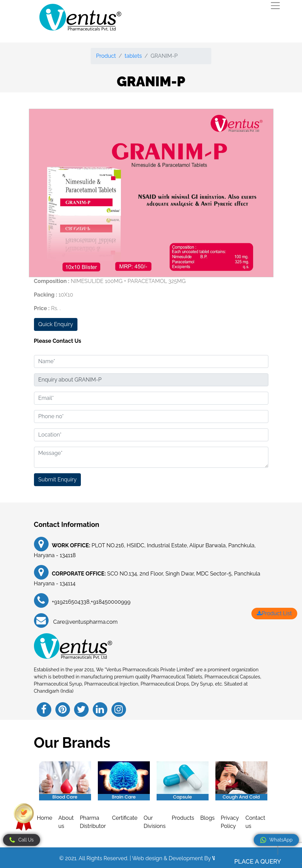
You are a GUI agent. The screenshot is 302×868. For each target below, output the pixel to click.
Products (183, 818)
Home (45, 818)
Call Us (22, 840)
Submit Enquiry (58, 480)
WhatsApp (276, 840)
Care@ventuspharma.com (85, 622)
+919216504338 (71, 602)
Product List (274, 613)
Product (106, 56)
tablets (133, 56)
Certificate (125, 818)
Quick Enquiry (56, 324)
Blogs (208, 818)
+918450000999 (111, 602)
